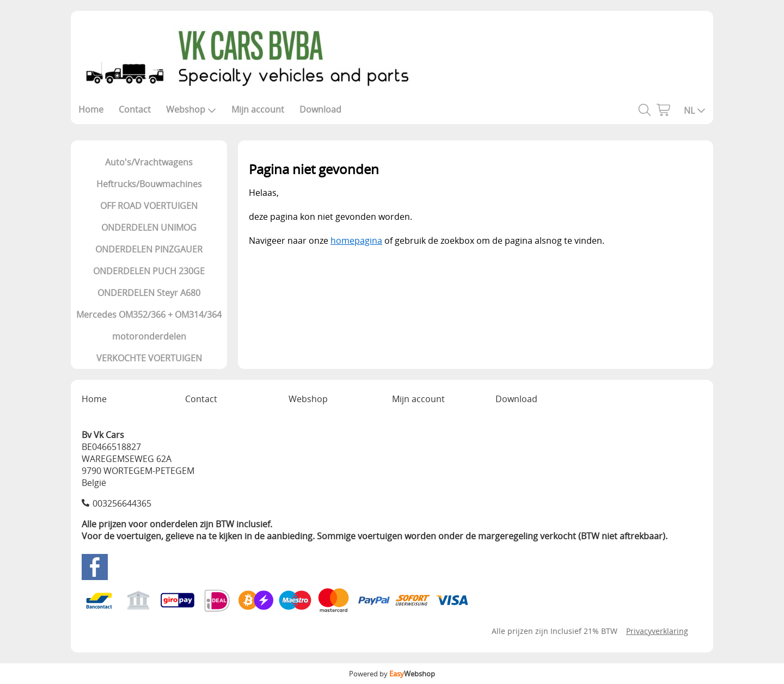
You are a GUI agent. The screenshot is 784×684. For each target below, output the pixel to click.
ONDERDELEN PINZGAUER (149, 249)
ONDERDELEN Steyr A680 (149, 293)
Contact (135, 109)
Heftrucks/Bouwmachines (149, 184)
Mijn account (258, 109)
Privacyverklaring (657, 631)
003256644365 (122, 503)
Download (320, 109)
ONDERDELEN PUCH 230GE (149, 271)
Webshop (191, 109)
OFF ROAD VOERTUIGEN (149, 206)
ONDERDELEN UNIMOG (149, 227)
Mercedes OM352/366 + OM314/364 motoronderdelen (149, 325)
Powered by (392, 674)
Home (91, 109)
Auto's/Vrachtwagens (149, 162)
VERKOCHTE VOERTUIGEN (149, 358)
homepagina (356, 241)
